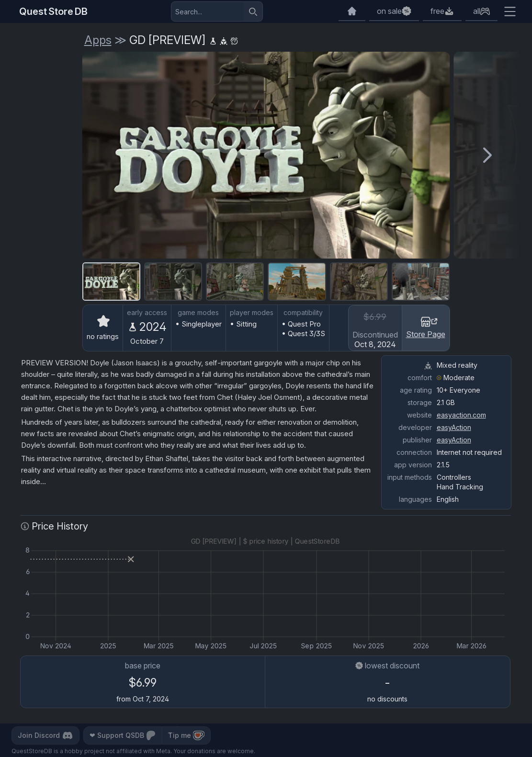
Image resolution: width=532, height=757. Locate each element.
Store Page (426, 327)
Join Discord (45, 735)
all (477, 11)
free (437, 11)
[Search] (253, 11)
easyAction (454, 427)
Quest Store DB (53, 11)
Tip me (186, 735)
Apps (98, 40)
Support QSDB (123, 735)
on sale (389, 11)
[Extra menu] (510, 11)
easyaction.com (461, 415)
